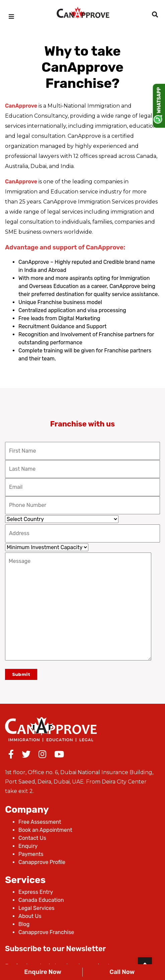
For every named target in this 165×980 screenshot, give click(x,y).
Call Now (122, 972)
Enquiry (28, 846)
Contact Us (32, 838)
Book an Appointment (45, 830)
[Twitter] (26, 756)
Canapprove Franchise (46, 932)
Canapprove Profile (42, 862)
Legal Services (36, 908)
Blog (24, 924)
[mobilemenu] (11, 17)
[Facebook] (11, 756)
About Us (30, 916)
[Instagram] (42, 756)
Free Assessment (40, 822)
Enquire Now (43, 972)
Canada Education (41, 900)
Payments (31, 854)
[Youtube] (59, 756)
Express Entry (36, 892)
